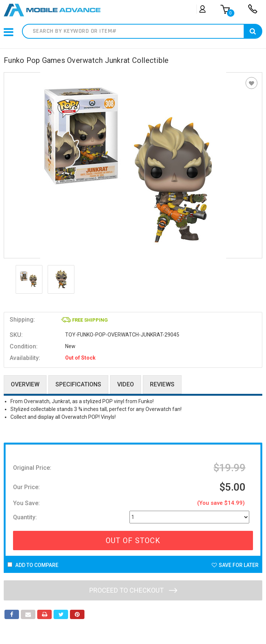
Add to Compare (33, 565)
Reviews (162, 384)
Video (126, 384)
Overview (25, 384)
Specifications (78, 384)
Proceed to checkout (133, 590)
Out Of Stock (133, 541)
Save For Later (235, 565)
